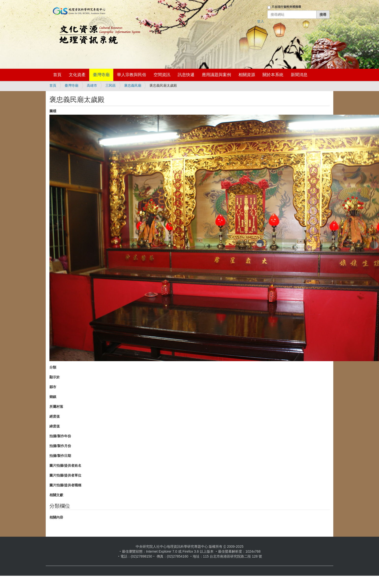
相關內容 (56, 517)
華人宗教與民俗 (132, 75)
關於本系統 (273, 75)
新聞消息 (299, 75)
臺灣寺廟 (101, 75)
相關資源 (247, 75)
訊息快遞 (186, 75)
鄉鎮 (53, 397)
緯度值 (55, 426)
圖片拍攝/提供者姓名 (65, 465)
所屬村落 (56, 407)
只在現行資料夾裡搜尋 (286, 7)
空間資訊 (162, 75)
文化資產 (77, 75)
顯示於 (55, 377)
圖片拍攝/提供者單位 (65, 475)
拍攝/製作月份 (60, 446)
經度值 (55, 416)
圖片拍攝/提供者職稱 (65, 485)
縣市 (53, 387)
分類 (53, 367)
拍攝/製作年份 (60, 436)
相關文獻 (56, 495)
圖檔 (53, 111)
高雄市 (92, 85)
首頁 (57, 75)
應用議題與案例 (216, 75)
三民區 (111, 85)
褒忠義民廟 (133, 85)
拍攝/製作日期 (60, 456)
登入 (261, 21)
